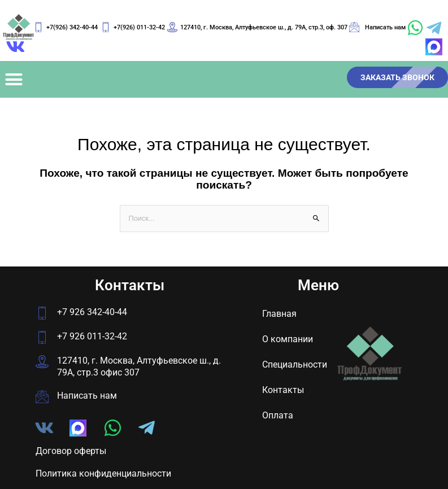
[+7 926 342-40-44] (42, 313)
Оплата (278, 415)
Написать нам (87, 396)
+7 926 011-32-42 (92, 336)
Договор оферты (71, 451)
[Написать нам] (42, 397)
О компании (288, 339)
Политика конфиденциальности (103, 473)
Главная (279, 314)
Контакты (283, 390)
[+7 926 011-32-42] (42, 337)
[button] (14, 79)
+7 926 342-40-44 (92, 312)
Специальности (295, 364)
